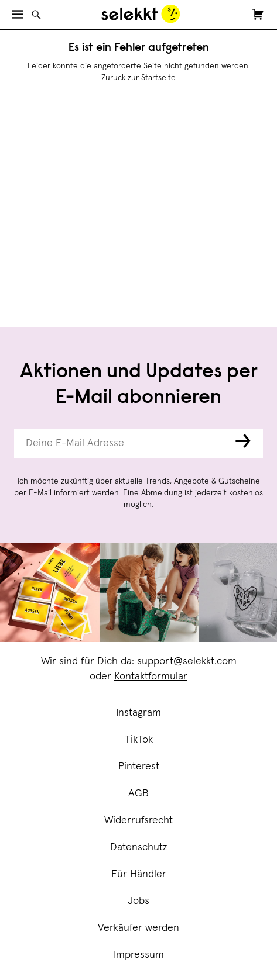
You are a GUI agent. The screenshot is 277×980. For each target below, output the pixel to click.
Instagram (138, 713)
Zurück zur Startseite (138, 78)
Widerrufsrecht (138, 820)
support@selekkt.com (187, 661)
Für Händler (139, 874)
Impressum (139, 955)
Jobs (138, 901)
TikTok (139, 740)
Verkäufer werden (138, 928)
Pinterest (139, 767)
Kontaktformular (151, 677)
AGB (138, 793)
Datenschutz (139, 847)
